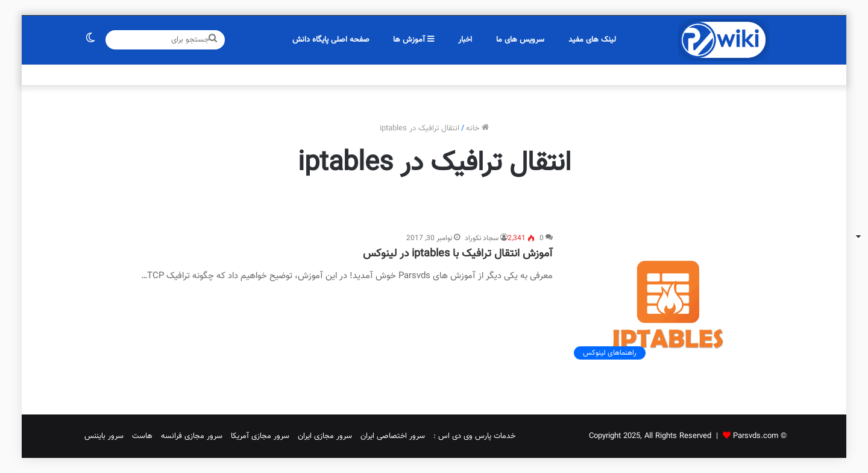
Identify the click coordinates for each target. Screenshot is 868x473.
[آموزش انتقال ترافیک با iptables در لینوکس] (668, 299)
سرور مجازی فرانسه (192, 436)
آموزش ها (414, 40)
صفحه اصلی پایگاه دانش (331, 40)
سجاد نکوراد (482, 238)
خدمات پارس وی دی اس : (474, 436)
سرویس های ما (520, 40)
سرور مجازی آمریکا (260, 436)
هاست (142, 436)
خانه (477, 129)
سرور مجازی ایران (325, 436)
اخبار (465, 40)
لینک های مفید (592, 40)
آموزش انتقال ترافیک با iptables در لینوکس (458, 254)
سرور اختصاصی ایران (393, 436)
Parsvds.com (756, 436)
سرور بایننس (104, 436)
